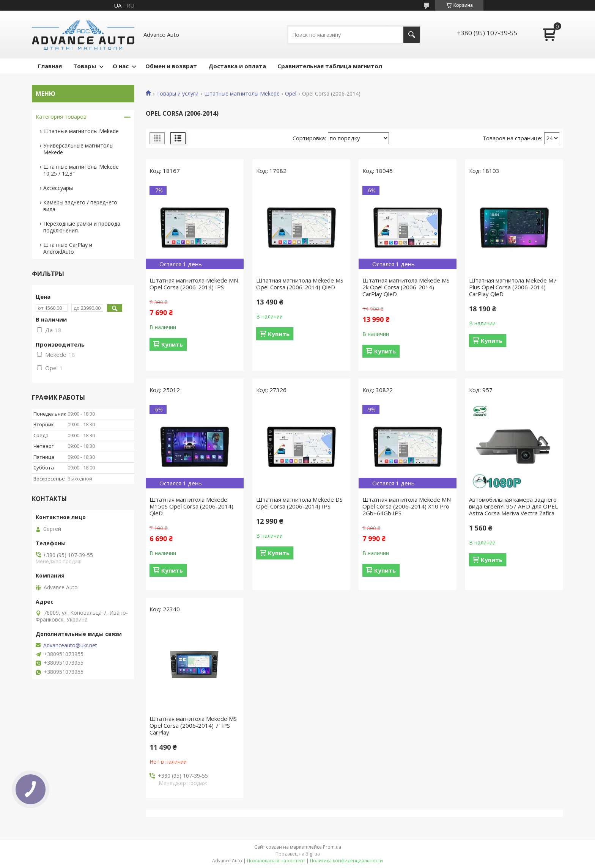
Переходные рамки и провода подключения (82, 227)
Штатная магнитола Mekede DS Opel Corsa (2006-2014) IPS (299, 503)
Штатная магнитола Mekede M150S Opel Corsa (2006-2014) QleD (191, 506)
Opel (291, 94)
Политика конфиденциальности (346, 861)
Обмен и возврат (171, 66)
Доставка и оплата (237, 66)
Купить (172, 344)
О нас (121, 66)
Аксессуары (58, 188)
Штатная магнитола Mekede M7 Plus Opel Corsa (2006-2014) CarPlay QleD (513, 287)
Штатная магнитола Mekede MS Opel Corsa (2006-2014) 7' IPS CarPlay (193, 725)
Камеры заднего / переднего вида (80, 206)
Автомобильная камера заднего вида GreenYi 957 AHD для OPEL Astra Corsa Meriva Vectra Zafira (513, 506)
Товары (85, 66)
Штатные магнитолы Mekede (242, 94)
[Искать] (412, 35)
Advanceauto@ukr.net (70, 645)
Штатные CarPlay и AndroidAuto (68, 248)
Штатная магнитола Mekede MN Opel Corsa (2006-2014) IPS (194, 284)
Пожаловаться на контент (276, 861)
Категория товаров (61, 117)
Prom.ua (332, 847)
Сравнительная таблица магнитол (330, 66)
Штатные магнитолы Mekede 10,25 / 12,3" (81, 170)
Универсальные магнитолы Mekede (78, 149)
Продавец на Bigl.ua (298, 854)
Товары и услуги (177, 94)
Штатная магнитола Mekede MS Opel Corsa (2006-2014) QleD (300, 284)
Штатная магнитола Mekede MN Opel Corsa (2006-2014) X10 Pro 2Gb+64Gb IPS (407, 506)
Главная (50, 66)
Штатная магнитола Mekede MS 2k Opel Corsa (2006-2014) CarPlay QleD (406, 287)
